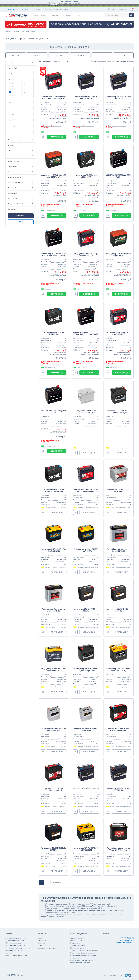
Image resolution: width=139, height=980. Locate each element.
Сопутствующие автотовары (17, 955)
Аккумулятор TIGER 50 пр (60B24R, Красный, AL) (86, 412)
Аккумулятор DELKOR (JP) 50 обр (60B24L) (86, 610)
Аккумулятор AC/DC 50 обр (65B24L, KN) (86, 176)
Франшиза (64, 9)
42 (11, 83)
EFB (123, 55)
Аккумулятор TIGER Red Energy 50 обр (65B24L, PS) (86, 255)
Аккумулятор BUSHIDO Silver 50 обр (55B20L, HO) (54, 729)
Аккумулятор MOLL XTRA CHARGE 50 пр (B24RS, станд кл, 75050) (54, 255)
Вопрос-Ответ (76, 943)
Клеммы (9, 953)
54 (11, 95)
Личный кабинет (77, 958)
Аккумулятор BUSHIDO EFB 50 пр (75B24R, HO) (118, 789)
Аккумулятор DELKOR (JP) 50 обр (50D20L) (54, 849)
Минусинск (130, 938)
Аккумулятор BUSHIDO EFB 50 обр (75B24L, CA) (86, 98)
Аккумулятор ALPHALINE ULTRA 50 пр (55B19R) (86, 550)
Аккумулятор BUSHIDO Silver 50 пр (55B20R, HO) (86, 729)
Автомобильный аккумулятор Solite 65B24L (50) (118, 550)
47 (11, 89)
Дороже (65, 61)
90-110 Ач (80, 55)
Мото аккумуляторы (13, 943)
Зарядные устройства (14, 950)
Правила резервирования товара (83, 955)
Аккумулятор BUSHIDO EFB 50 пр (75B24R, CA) (118, 98)
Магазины (67, 15)
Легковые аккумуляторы (15, 938)
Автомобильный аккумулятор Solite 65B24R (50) (54, 610)
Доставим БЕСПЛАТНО (69, 2)
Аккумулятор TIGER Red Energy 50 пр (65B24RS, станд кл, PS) (86, 490)
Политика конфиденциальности (83, 953)
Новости (48, 9)
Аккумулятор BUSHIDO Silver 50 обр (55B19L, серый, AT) (118, 412)
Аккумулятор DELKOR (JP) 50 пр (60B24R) (118, 610)
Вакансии (42, 943)
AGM (102, 55)
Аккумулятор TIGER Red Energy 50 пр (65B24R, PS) (118, 333)
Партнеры (42, 940)
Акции (56, 9)
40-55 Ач (16, 55)
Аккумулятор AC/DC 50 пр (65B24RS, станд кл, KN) (54, 490)
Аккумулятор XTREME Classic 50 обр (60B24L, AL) (54, 176)
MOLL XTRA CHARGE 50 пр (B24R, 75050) (54, 412)
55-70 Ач (37, 55)
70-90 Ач (59, 55)
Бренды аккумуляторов (47, 948)
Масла (55, 15)
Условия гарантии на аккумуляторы (84, 950)
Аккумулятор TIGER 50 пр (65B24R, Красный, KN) (54, 789)
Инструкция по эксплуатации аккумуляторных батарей (82, 961)
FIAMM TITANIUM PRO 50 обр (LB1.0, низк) (118, 490)
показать (21, 216)
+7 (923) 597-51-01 (127, 940)
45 (23, 86)
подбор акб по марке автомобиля (69, 47)
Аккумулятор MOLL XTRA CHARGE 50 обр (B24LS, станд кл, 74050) (86, 333)
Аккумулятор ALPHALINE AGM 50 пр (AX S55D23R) (86, 849)
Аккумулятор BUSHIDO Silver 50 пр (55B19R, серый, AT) (86, 670)
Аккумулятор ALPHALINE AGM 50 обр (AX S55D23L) (54, 670)
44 (11, 86)
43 (23, 83)
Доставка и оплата (78, 945)
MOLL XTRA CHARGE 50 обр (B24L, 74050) (119, 176)
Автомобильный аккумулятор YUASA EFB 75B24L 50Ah (118, 849)
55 (23, 95)
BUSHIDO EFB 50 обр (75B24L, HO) (86, 788)
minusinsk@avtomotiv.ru (124, 942)
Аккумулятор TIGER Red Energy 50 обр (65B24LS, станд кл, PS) (54, 98)
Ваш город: (123, 938)
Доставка (80, 15)
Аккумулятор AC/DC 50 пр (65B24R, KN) (54, 333)
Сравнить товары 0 (120, 9)
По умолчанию (45, 61)
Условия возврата (77, 948)
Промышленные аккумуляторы (18, 948)
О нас (39, 9)
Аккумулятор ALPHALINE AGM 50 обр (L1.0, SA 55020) (118, 670)
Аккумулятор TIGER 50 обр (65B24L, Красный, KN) (118, 729)
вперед (57, 882)
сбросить (21, 222)
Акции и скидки (76, 940)
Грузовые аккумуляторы (15, 940)
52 (23, 92)
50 (11, 92)
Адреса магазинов (77, 938)
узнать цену (89, 453)
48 (23, 89)
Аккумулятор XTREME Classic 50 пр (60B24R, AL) (118, 255)
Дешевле (56, 61)
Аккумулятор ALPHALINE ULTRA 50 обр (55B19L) (54, 550)
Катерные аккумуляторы (15, 945)
